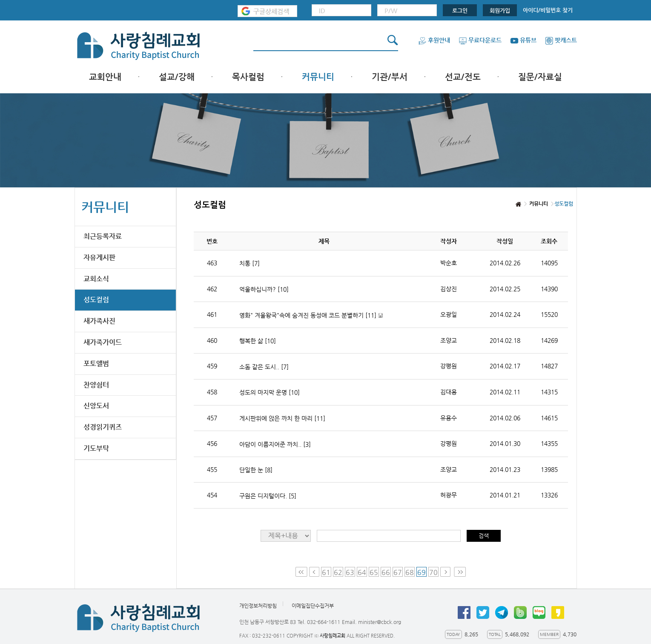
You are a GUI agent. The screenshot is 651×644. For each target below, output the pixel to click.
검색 (484, 536)
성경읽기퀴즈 (103, 427)
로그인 (460, 10)
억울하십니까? (264, 289)
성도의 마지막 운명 (270, 392)
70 (433, 572)
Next (446, 572)
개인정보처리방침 (258, 606)
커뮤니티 (318, 77)
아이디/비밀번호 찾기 (548, 10)
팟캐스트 (561, 40)
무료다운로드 (480, 40)
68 (410, 572)
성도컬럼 (96, 300)
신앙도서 (96, 406)
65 (374, 572)
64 (362, 572)
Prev (314, 572)
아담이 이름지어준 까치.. (275, 444)
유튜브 (523, 40)
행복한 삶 (258, 341)
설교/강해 (177, 77)
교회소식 (96, 279)
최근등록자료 (103, 236)
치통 (250, 263)
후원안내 (434, 40)
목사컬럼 (248, 77)
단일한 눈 (256, 470)
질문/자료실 (540, 77)
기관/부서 (390, 77)
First (301, 572)
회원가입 (500, 10)
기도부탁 (96, 448)
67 (398, 572)
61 (326, 572)
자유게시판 (99, 257)
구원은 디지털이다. (268, 496)
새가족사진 (99, 321)
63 (350, 572)
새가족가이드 (103, 342)
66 (386, 572)
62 (338, 572)
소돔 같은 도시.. (264, 367)
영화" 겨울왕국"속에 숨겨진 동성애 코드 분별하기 (311, 315)
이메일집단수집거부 (313, 606)
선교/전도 (463, 77)
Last (460, 572)
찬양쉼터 (96, 385)
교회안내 (105, 77)
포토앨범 (96, 364)
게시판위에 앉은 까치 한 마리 (282, 418)
